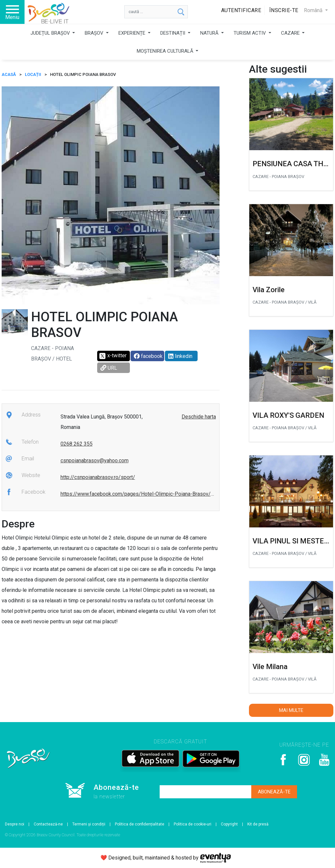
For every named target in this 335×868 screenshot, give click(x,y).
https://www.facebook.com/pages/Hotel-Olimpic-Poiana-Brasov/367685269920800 (158, 494)
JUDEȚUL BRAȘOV (51, 33)
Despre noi (15, 824)
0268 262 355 (77, 444)
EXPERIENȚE (132, 33)
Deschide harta (199, 417)
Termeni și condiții (89, 824)
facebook (148, 356)
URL (109, 368)
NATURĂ (210, 33)
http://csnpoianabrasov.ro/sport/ (98, 477)
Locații (33, 74)
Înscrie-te (284, 10)
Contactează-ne (48, 824)
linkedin (180, 356)
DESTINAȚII (173, 33)
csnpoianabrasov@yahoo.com (95, 461)
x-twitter (113, 356)
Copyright (229, 824)
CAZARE (291, 33)
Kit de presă (258, 824)
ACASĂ (9, 74)
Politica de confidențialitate (140, 824)
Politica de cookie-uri (193, 824)
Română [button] (314, 10)
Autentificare (241, 10)
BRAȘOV (95, 33)
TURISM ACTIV (250, 33)
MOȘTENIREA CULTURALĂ (166, 51)
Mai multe (291, 710)
